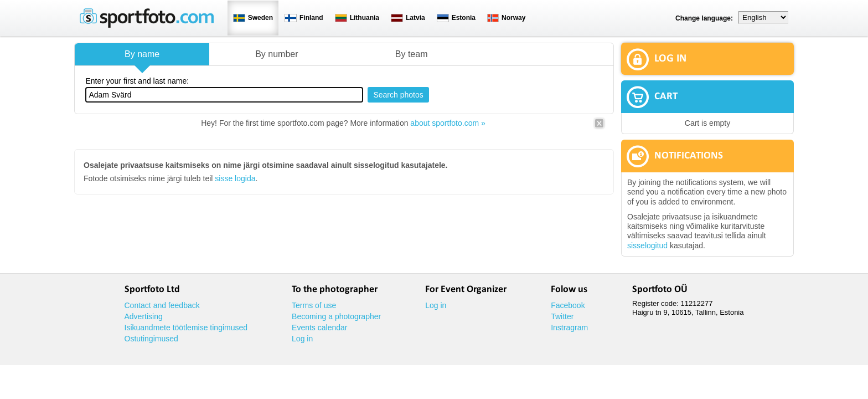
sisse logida (235, 178)
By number (277, 54)
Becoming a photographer (336, 316)
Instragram (569, 328)
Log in (302, 339)
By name (142, 54)
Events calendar (319, 328)
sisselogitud (647, 245)
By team (412, 54)
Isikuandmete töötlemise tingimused (186, 328)
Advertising (144, 316)
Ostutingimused (151, 339)
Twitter (562, 316)
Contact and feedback (162, 305)
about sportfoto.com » (448, 123)
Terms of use (314, 305)
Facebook (568, 305)
